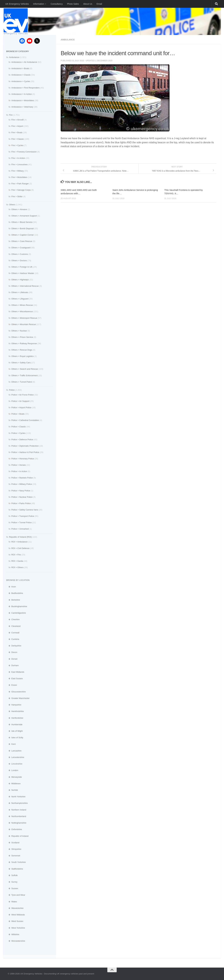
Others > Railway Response (24, 343)
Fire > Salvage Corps (21, 190)
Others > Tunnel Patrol (22, 382)
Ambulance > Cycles (21, 81)
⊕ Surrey (12, 882)
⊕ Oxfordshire (14, 829)
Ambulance (68, 40)
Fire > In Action (18, 158)
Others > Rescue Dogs (22, 350)
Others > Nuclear (19, 331)
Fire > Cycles (17, 145)
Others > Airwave (19, 209)
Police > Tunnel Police (21, 522)
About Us (88, 4)
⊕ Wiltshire (13, 934)
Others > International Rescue (25, 286)
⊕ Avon (11, 587)
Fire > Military (18, 171)
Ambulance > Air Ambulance (24, 62)
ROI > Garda (17, 561)
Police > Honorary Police (23, 459)
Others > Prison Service (22, 337)
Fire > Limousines (19, 164)
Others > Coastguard (21, 248)
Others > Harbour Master (23, 273)
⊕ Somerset (13, 856)
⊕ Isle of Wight (14, 731)
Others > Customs (20, 254)
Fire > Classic (18, 139)
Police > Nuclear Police (22, 497)
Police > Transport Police (23, 516)
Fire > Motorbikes (19, 177)
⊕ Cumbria (13, 639)
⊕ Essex (12, 685)
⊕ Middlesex (13, 784)
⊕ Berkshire (13, 600)
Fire (11, 115)
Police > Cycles (18, 433)
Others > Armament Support (24, 216)
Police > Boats (18, 414)
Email (99, 4)
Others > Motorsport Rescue (24, 318)
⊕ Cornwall (13, 633)
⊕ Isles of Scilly (15, 738)
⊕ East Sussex (14, 678)
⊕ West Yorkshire (16, 928)
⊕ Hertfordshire (15, 718)
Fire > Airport (17, 126)
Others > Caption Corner (23, 235)
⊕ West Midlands (15, 915)
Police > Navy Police (21, 491)
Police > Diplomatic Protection (25, 446)
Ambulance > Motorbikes (23, 100)
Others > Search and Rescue (25, 369)
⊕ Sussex (12, 888)
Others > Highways (20, 280)
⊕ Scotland (13, 843)
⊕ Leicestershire (15, 757)
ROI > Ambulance (19, 542)
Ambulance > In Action (22, 94)
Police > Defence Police (22, 440)
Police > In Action (19, 471)
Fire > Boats (17, 132)
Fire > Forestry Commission (24, 152)
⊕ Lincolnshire (14, 764)
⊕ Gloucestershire (16, 692)
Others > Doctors (19, 260)
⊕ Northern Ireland (16, 810)
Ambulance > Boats (20, 68)
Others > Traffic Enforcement (24, 375)
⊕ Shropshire (14, 849)
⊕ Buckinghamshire (17, 606)
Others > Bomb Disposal (22, 228)
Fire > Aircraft (17, 120)
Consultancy (57, 4)
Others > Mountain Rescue (24, 324)
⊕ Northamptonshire (17, 803)
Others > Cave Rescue (22, 241)
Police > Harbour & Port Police (25, 452)
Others (12, 205)
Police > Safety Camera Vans (25, 510)
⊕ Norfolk (12, 790)
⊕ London (12, 770)
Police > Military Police (22, 484)
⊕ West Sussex (15, 921)
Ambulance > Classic (21, 75)
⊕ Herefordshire (15, 711)
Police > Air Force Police (22, 395)
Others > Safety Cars (21, 363)
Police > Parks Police (21, 503)
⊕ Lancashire (14, 751)
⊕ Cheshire (13, 619)
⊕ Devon (12, 652)
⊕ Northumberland (16, 816)
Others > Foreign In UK (22, 267)
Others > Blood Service (22, 222)
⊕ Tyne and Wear (16, 895)
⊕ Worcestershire (16, 941)
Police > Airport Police (21, 407)
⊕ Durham (12, 665)
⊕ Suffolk (12, 875)
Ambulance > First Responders (25, 88)
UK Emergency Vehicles (17, 4)
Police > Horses (19, 465)
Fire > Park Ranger (20, 184)
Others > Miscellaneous (22, 311)
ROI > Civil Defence (20, 548)
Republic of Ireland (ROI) (20, 537)
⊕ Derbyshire (14, 646)
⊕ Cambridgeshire (16, 613)
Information (39, 4)
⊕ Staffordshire (15, 869)
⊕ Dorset (12, 659)
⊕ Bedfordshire (15, 593)
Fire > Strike (17, 196)
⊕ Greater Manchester (18, 698)
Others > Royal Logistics (22, 356)
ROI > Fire (16, 555)
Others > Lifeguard (20, 299)
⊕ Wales (12, 902)
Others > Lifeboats (20, 292)
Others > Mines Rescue (22, 305)
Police (12, 390)
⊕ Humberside (14, 724)
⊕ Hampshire (14, 705)
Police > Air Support (20, 401)
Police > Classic (19, 427)
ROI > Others (17, 567)
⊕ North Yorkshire (16, 797)
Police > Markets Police (22, 478)
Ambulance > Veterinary (22, 107)
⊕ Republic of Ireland (17, 836)
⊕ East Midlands (15, 672)
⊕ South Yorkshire (16, 862)
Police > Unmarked (20, 529)
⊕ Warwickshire (15, 908)
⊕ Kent (11, 744)
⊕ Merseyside (14, 777)
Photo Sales (73, 4)
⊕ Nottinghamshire (16, 823)
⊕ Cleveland (13, 626)
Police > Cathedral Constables (25, 420)
